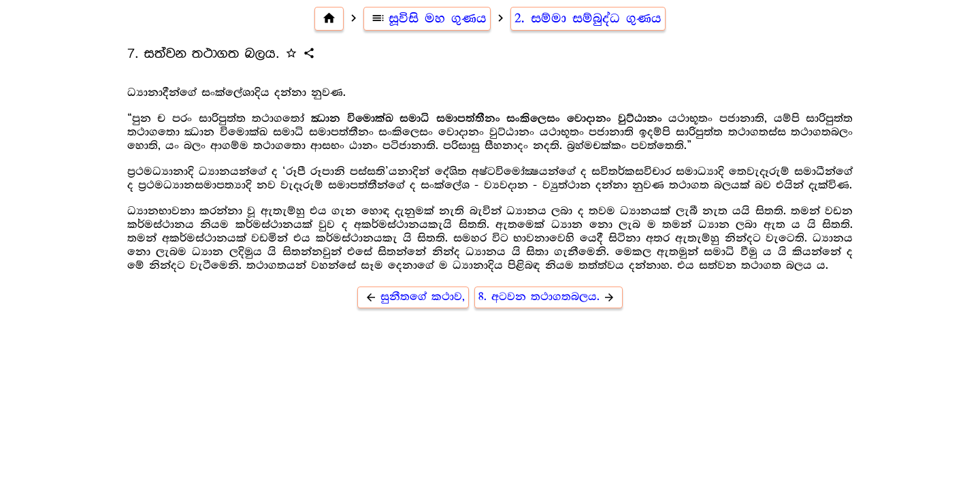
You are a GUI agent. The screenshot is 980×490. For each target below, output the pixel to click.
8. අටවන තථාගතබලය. (549, 297)
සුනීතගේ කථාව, (413, 297)
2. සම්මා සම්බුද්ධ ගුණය (588, 18)
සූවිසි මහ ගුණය (427, 18)
